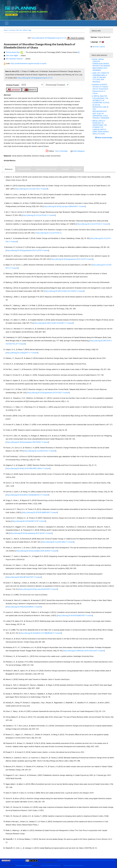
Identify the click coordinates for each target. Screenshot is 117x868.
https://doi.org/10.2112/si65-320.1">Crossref (31, 189)
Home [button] (6, 30)
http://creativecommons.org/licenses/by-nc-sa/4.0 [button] (28, 63)
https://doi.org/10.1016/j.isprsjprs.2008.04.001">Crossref (64, 206)
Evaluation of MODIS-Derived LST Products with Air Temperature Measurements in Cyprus (100, 89)
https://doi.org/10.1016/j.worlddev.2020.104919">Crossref (37, 551)
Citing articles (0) (24, 169)
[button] (5, 63)
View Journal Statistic (18, 860)
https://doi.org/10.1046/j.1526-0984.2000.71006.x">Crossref (28, 468)
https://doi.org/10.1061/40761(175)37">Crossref (24, 577)
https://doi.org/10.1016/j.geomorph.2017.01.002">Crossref (48, 393)
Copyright (65, 169)
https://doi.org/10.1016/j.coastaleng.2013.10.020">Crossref (31, 533)
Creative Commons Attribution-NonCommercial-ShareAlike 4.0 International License (86, 860)
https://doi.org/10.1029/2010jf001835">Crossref (75, 615)
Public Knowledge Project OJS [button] (51, 865)
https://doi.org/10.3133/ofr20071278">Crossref (29, 521)
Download (64, 151)
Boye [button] (30, 30)
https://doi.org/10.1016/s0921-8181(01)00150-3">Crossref (27, 495)
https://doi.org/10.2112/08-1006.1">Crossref (58, 542)
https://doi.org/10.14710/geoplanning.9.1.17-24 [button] (35, 78)
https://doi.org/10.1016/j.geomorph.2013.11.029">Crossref (27, 250)
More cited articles (104, 138)
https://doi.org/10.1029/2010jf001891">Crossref (40, 512)
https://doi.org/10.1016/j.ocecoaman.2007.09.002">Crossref (27, 442)
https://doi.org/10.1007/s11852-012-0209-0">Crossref (64, 291)
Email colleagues (79, 151)
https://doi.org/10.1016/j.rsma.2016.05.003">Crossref (38, 589)
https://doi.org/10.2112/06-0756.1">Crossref (40, 451)
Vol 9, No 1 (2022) (22, 30)
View (57, 151)
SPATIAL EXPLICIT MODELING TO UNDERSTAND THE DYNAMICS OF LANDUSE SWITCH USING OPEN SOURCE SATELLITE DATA (100, 127)
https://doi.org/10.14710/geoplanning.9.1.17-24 (49, 38)
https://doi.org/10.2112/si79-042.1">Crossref (39, 215)
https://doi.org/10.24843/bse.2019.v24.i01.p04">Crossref (84, 651)
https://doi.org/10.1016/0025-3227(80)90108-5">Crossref (40, 633)
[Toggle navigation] (7, 23)
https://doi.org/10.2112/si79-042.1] (49, 233)
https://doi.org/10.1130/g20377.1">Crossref (22, 353)
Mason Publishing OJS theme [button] (73, 865)
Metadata (78, 169)
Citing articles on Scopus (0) (46, 169)
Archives (12, 30)
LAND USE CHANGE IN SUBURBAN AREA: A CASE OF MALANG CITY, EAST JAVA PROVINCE (100, 77)
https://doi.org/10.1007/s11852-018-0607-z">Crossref (53, 323)
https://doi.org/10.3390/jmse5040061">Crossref (24, 607)
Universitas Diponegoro (24, 865)
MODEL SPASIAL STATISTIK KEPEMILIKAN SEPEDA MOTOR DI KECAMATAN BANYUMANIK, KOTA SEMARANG (101, 65)
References (9, 169)
